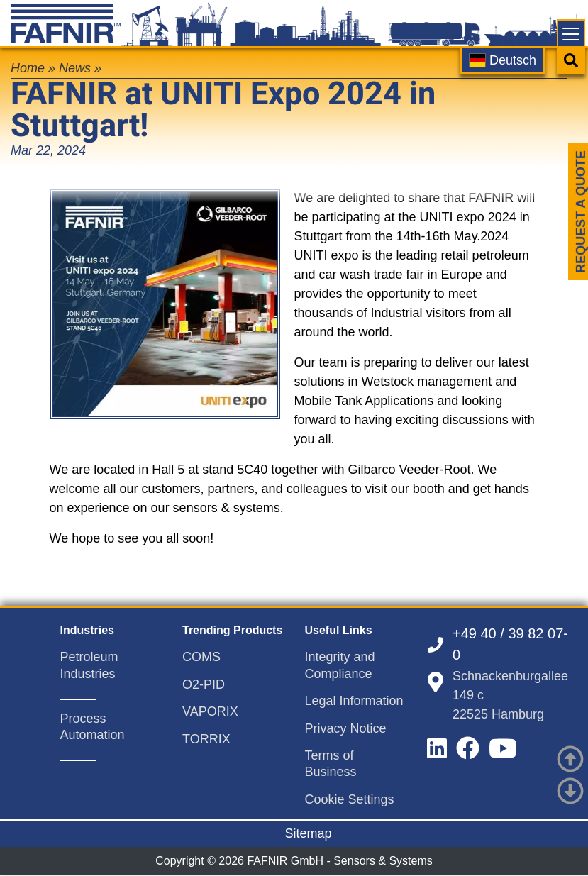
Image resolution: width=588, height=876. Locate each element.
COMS (201, 657)
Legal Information (354, 701)
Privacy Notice (346, 728)
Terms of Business (331, 764)
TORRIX (206, 739)
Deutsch (503, 60)
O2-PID (204, 684)
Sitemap (308, 833)
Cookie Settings (350, 799)
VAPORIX (210, 711)
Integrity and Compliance (340, 665)
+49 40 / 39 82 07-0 (510, 644)
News (75, 68)
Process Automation (93, 727)
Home (28, 68)
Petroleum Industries (89, 665)
